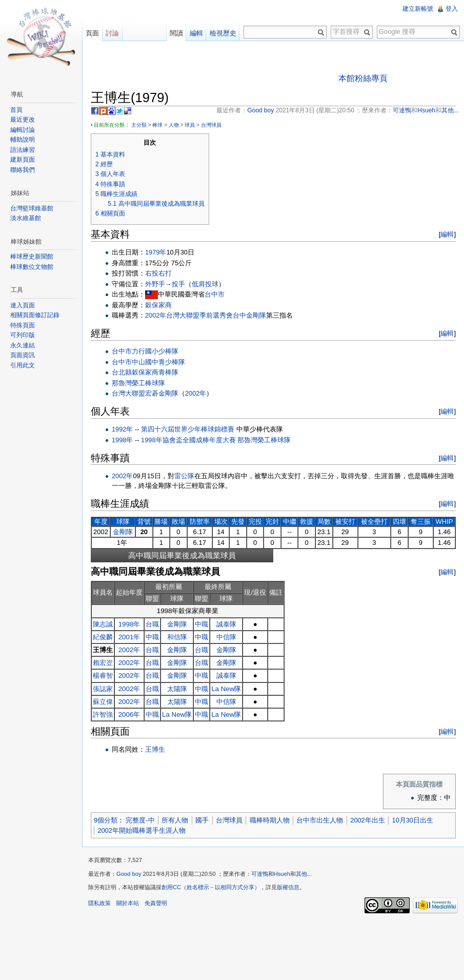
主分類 (139, 125)
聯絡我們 (23, 170)
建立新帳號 (418, 9)
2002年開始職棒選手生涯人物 (141, 830)
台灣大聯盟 (128, 393)
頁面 (92, 33)
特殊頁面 (23, 325)
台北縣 (122, 372)
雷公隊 (184, 476)
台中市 (215, 294)
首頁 (16, 110)
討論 (112, 33)
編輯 (447, 234)
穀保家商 (158, 305)
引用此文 (23, 365)
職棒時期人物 (270, 820)
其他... (304, 874)
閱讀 (176, 33)
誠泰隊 (226, 624)
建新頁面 (23, 160)
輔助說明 (23, 140)
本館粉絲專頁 (363, 78)
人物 (174, 125)
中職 (201, 624)
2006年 (129, 714)
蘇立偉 (103, 702)
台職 (152, 624)
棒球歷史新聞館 (32, 257)
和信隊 (177, 637)
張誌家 (103, 689)
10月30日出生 (413, 820)
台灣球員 (211, 125)
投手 (178, 284)
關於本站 (128, 903)
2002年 (196, 393)
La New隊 (226, 689)
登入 (452, 9)
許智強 (103, 714)
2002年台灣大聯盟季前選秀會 (189, 315)
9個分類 (106, 820)
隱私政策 (99, 903)
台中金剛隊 (249, 315)
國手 (202, 820)
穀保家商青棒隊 (155, 372)
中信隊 (226, 637)
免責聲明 (156, 903)
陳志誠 (103, 624)
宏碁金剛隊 (162, 393)
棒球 (157, 125)
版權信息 (288, 887)
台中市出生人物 (320, 820)
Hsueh (282, 874)
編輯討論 (23, 130)
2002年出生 (367, 820)
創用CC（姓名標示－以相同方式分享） (211, 887)
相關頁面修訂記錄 (35, 315)
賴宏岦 (103, 663)
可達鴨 (260, 874)
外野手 (155, 284)
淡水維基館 (26, 218)
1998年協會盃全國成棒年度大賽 (188, 440)
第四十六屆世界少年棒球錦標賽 (188, 429)
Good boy (129, 874)
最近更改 (23, 120)
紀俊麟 (103, 637)
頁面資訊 (23, 355)
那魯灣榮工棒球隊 (138, 383)
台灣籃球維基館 (32, 208)
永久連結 (23, 345)
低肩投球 (205, 284)
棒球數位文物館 (32, 267)
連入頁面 (23, 305)
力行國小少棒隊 (155, 351)
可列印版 (23, 335)
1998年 (122, 440)
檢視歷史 (223, 33)
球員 (190, 125)
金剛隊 (123, 532)
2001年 (129, 637)
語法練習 (23, 150)
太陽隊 (177, 689)
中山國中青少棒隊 (158, 362)
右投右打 (158, 273)
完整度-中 (140, 820)
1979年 (156, 252)
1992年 (122, 429)
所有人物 (175, 820)
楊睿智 (103, 675)
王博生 (155, 749)
